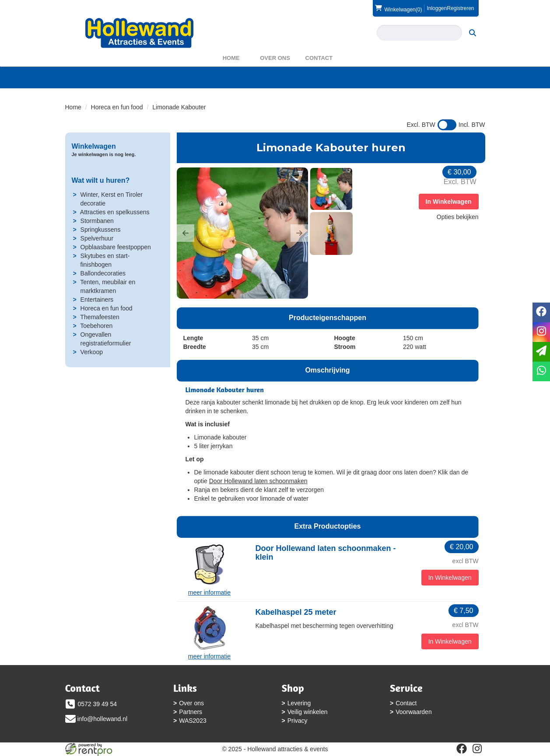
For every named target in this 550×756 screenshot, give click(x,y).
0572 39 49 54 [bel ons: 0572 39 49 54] (98, 704)
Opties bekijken (458, 217)
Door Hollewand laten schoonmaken (258, 481)
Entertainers (97, 300)
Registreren (460, 8)
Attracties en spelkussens (115, 212)
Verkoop (92, 352)
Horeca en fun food (117, 107)
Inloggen (437, 8)
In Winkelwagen (449, 202)
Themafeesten (100, 317)
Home (231, 58)
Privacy (298, 721)
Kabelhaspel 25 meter (296, 612)
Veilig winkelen (308, 712)
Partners (191, 712)
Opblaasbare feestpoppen (116, 247)
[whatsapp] (541, 371)
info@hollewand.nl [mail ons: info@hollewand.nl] (103, 719)
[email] (541, 352)
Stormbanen (97, 221)
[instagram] (477, 749)
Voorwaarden (414, 712)
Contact (319, 58)
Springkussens (101, 230)
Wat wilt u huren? (101, 180)
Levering (299, 703)
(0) (398, 8)
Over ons (275, 58)
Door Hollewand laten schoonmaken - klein (326, 553)
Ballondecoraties (103, 273)
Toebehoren (96, 326)
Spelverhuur (97, 238)
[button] (186, 233)
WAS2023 (193, 721)
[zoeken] (473, 33)
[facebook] (462, 749)
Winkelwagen (94, 146)
